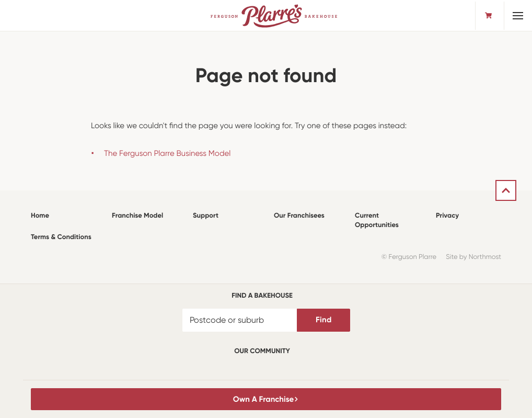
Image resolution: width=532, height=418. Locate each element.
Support (206, 216)
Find (323, 320)
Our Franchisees (299, 216)
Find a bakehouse (262, 296)
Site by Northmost (473, 257)
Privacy (447, 216)
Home (40, 216)
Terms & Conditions (61, 237)
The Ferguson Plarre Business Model (167, 153)
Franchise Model (137, 216)
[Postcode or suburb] (240, 320)
